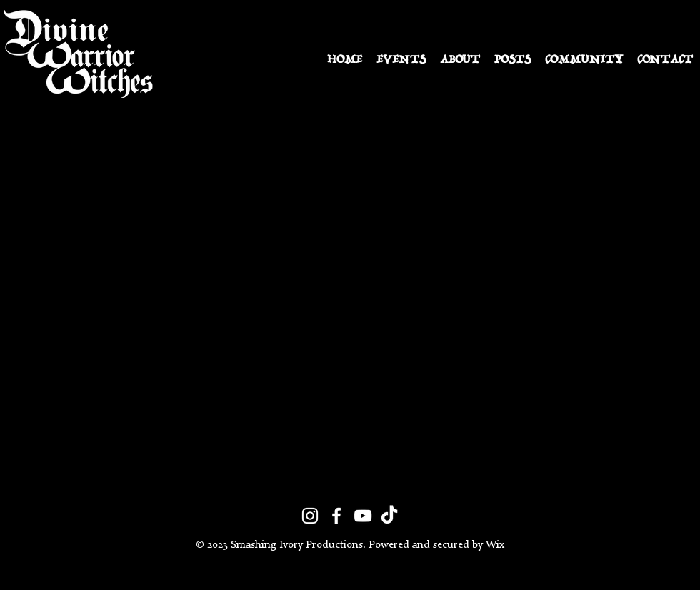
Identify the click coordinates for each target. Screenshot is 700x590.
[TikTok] (389, 516)
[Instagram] (310, 516)
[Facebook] (336, 516)
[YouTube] (363, 516)
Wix (495, 545)
